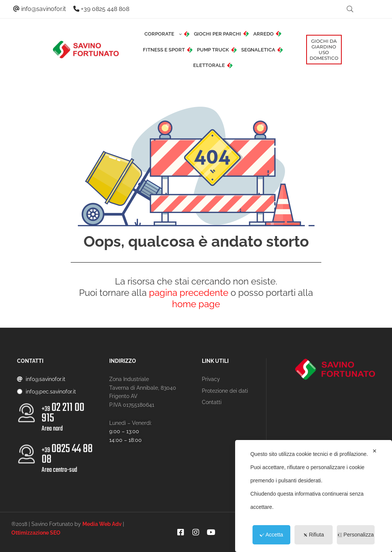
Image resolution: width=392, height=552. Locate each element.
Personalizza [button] (356, 535)
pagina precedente (189, 293)
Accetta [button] (271, 535)
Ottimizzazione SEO (36, 533)
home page (196, 304)
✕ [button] (375, 451)
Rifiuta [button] (314, 535)
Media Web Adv (102, 524)
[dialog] (314, 496)
